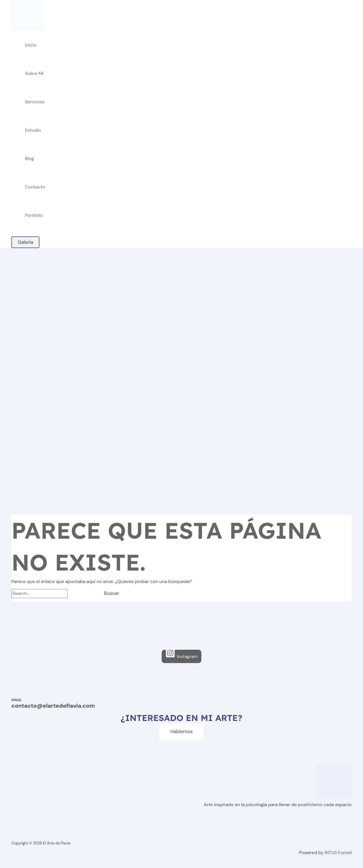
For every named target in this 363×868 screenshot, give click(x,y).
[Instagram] (181, 656)
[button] (25, 242)
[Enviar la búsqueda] (80, 593)
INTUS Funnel (338, 853)
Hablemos (182, 731)
